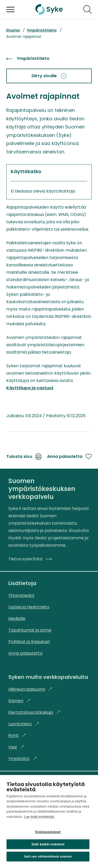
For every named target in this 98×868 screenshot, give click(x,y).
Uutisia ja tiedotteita (29, 607)
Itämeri (19, 701)
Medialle (17, 619)
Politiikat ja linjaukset (29, 642)
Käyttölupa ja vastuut (30, 388)
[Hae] (88, 9)
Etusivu (13, 30)
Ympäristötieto (42, 30)
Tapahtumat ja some (30, 630)
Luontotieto (24, 724)
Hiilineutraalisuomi (30, 689)
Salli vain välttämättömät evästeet (48, 856)
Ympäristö (23, 759)
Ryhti (17, 735)
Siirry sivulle (49, 76)
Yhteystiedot (21, 595)
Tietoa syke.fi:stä (30, 559)
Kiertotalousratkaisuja (34, 712)
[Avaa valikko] (10, 9)
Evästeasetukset (48, 832)
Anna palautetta (69, 457)
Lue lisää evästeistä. (39, 817)
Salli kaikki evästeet (48, 844)
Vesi (16, 747)
